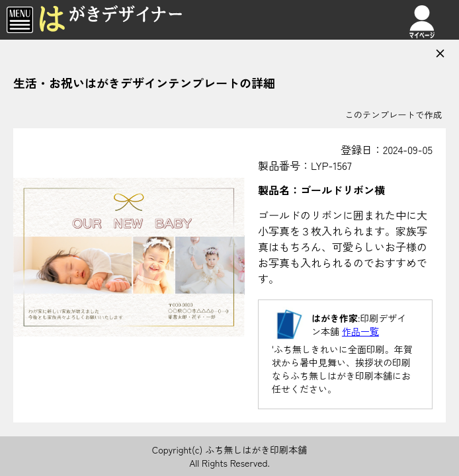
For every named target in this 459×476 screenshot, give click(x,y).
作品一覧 (360, 331)
